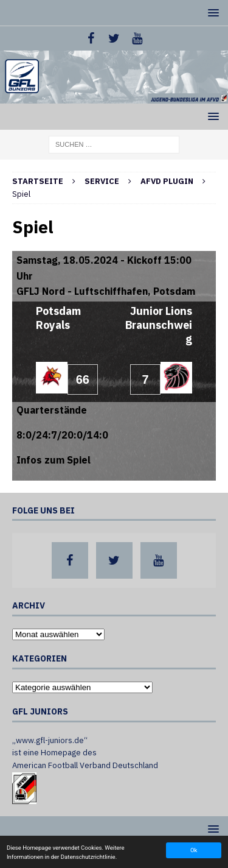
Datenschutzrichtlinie (88, 857)
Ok (194, 850)
